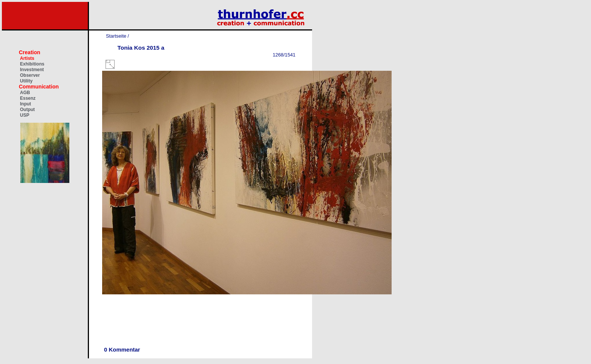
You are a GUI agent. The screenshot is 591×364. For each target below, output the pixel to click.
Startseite (116, 36)
